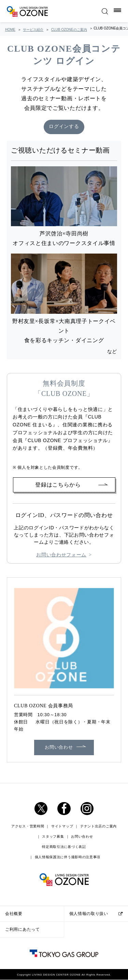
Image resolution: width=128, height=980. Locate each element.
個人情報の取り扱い (89, 914)
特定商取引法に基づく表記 (64, 847)
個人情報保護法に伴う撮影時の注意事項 (68, 857)
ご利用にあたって (23, 929)
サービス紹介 (33, 30)
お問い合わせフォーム (61, 555)
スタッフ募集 (53, 837)
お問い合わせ (59, 747)
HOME (10, 30)
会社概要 (14, 914)
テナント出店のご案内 (98, 827)
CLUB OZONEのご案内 (69, 30)
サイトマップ (62, 827)
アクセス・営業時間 (28, 827)
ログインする (64, 127)
